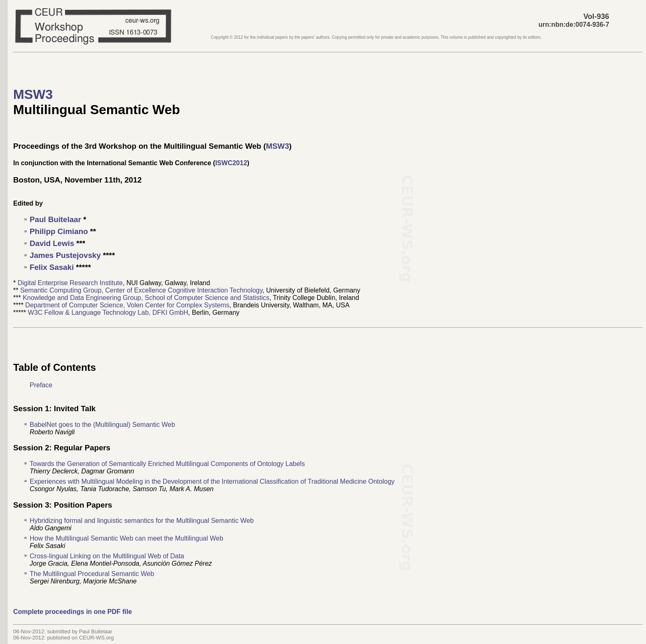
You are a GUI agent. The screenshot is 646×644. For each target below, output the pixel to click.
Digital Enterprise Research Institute (70, 283)
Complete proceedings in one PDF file (73, 612)
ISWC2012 (231, 163)
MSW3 (33, 94)
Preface (41, 385)
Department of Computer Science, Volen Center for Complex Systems (127, 305)
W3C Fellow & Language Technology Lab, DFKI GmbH (108, 313)
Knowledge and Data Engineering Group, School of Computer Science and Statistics (146, 298)
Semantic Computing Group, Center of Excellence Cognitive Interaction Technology (141, 290)
